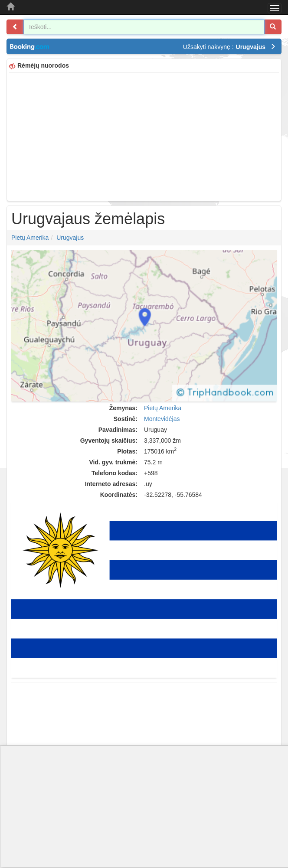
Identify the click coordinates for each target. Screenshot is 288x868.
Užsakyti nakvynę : (229, 47)
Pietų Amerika (30, 238)
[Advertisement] (144, 136)
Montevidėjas (162, 419)
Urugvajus (70, 238)
